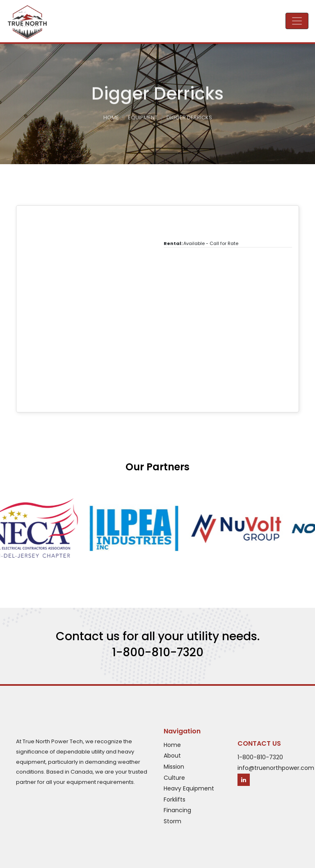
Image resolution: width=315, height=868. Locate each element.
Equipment (143, 119)
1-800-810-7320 (158, 652)
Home (111, 119)
